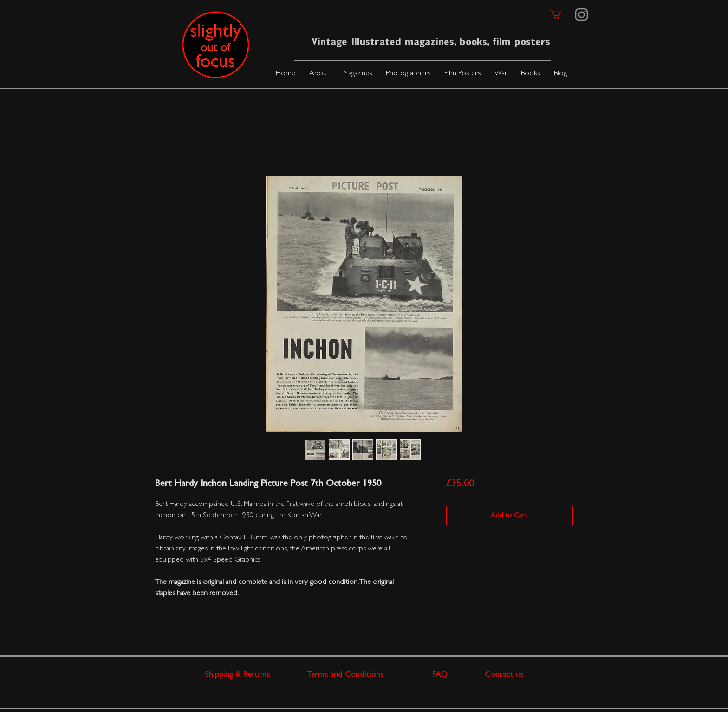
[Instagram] (582, 15)
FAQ (458, 675)
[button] (357, 74)
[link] (561, 14)
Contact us (504, 675)
